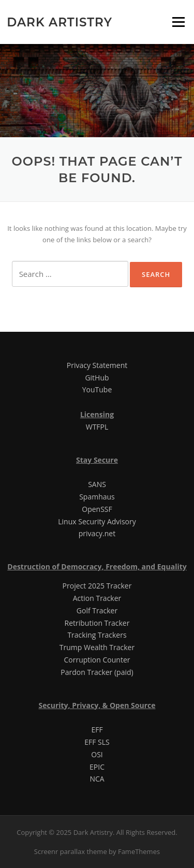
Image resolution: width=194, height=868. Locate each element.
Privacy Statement (97, 365)
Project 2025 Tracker (97, 586)
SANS (97, 484)
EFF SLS (97, 742)
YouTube (97, 389)
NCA (97, 779)
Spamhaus (97, 497)
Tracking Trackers (97, 635)
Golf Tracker (97, 610)
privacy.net (97, 533)
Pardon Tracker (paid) (97, 672)
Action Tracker (97, 598)
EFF (97, 730)
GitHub (97, 378)
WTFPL (97, 427)
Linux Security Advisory (97, 521)
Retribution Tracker (97, 623)
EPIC (97, 767)
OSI (97, 754)
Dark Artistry (59, 22)
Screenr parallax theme (71, 851)
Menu (178, 22)
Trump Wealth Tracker (97, 647)
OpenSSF (97, 509)
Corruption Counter (97, 660)
